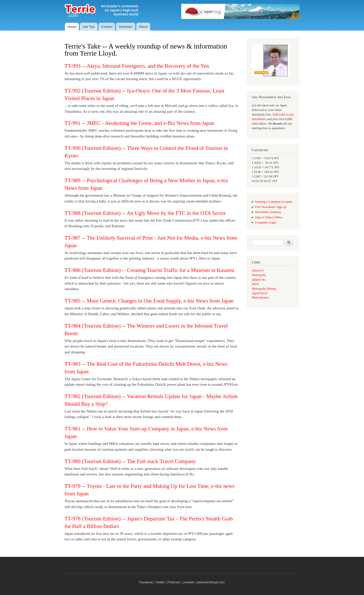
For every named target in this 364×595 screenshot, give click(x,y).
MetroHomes (260, 297)
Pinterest (174, 582)
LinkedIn (188, 582)
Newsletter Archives (268, 212)
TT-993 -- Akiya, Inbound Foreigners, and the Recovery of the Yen (137, 66)
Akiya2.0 (258, 270)
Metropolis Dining (264, 289)
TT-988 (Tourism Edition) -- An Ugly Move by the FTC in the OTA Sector (145, 213)
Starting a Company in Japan (274, 202)
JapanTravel (260, 293)
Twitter (160, 582)
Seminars (126, 27)
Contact (107, 27)
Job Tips (89, 27)
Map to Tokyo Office (269, 217)
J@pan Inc (259, 280)
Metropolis (259, 275)
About (143, 27)
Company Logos (266, 222)
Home (72, 27)
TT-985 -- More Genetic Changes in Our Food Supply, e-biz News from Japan (149, 301)
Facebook (146, 582)
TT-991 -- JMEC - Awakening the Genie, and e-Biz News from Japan (139, 123)
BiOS (255, 284)
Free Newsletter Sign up (271, 207)
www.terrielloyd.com (211, 582)
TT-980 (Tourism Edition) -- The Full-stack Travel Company (130, 461)
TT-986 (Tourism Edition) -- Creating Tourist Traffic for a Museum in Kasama (149, 270)
